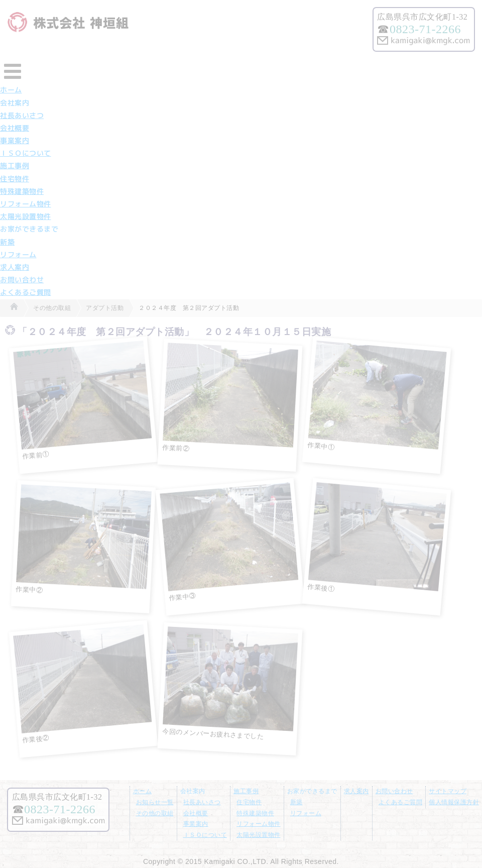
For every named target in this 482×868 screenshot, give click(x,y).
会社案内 (15, 103)
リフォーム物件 (26, 204)
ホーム (11, 90)
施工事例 (15, 166)
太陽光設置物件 (26, 216)
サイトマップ (448, 791)
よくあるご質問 (26, 292)
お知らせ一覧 (155, 802)
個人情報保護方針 (454, 802)
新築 (7, 242)
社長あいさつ (22, 116)
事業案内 (15, 141)
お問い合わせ (22, 280)
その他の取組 (155, 813)
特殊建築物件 (22, 191)
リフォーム (18, 255)
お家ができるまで (29, 229)
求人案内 (15, 267)
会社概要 (15, 128)
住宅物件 (15, 179)
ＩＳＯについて (26, 153)
